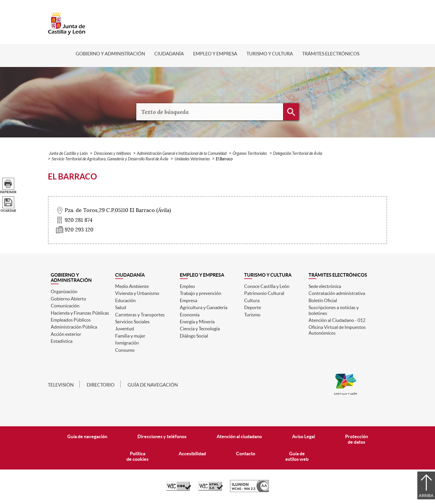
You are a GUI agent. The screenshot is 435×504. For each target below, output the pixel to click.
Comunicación (65, 306)
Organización (64, 291)
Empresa (188, 300)
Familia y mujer (130, 336)
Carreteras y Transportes (140, 315)
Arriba (426, 496)
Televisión (61, 385)
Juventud (125, 329)
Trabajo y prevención (201, 293)
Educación (125, 300)
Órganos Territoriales (250, 154)
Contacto (246, 454)
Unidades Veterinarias (192, 159)
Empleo (187, 286)
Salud (121, 307)
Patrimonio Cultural (264, 293)
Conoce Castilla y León (267, 286)
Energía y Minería (197, 322)
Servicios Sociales (132, 322)
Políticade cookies (137, 456)
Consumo (125, 350)
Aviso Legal (303, 436)
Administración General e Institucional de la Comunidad (182, 154)
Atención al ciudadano (239, 436)
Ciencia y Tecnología (200, 329)
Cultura (252, 300)
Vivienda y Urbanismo (137, 293)
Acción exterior (66, 334)
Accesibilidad (192, 454)
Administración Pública (74, 327)
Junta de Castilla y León (68, 154)
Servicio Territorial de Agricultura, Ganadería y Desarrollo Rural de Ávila (110, 159)
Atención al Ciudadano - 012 (337, 320)
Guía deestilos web (297, 456)
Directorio (101, 385)
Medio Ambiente (132, 286)
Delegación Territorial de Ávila (298, 154)
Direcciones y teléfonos (112, 154)
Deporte (253, 307)
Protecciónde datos (357, 439)
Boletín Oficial (323, 300)
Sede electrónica (325, 286)
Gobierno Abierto (68, 299)
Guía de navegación (153, 385)
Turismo (252, 315)
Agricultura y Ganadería (204, 307)
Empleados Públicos (71, 320)
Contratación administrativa (337, 293)
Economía (190, 315)
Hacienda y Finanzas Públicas (80, 313)
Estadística (62, 341)
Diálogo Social (194, 336)
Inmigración (127, 343)
